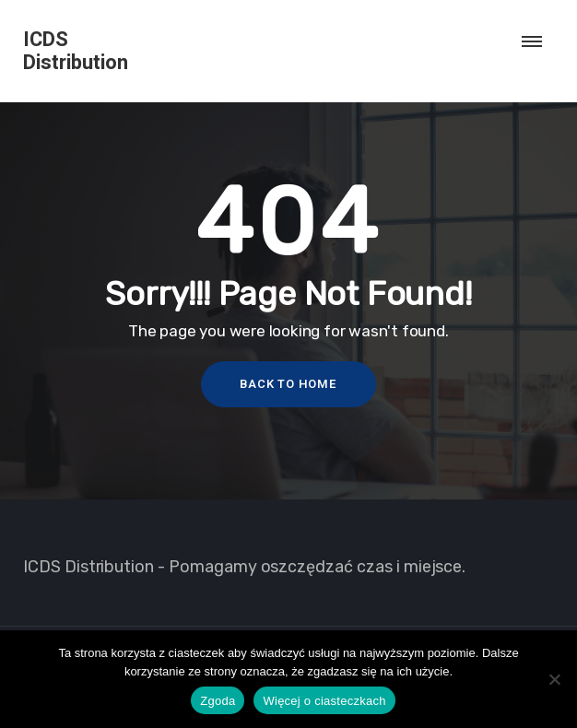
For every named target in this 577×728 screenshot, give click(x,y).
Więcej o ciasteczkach (324, 701)
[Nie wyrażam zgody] (554, 679)
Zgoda (218, 701)
